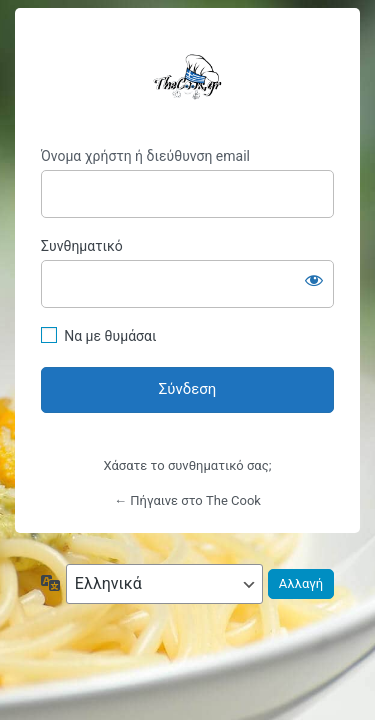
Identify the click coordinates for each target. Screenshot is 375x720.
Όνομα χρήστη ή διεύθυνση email (145, 156)
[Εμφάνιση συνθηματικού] (314, 280)
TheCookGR (187, 77)
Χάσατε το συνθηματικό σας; (188, 465)
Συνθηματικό (82, 246)
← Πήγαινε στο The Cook (187, 500)
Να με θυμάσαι (110, 336)
